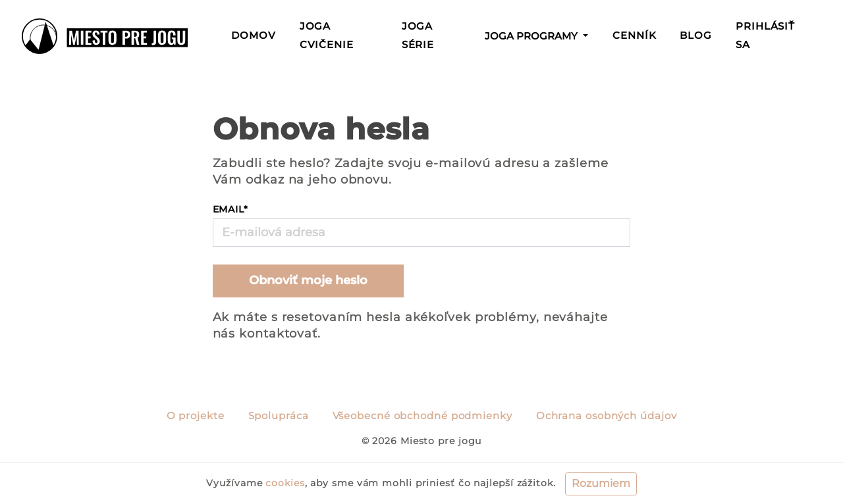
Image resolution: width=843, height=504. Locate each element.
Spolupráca (279, 416)
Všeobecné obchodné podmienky (422, 416)
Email (231, 209)
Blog (696, 36)
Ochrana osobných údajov (607, 416)
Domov (257, 34)
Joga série (418, 36)
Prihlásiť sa (765, 36)
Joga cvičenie (327, 36)
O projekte (196, 416)
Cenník (634, 36)
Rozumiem (601, 483)
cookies (285, 483)
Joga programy (532, 36)
